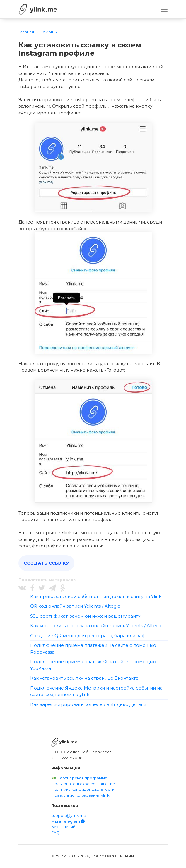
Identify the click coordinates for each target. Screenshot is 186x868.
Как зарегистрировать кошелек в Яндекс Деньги (88, 704)
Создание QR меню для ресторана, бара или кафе (89, 636)
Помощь (48, 32)
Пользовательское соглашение (83, 784)
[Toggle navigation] (164, 9)
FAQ (56, 833)
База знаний (63, 827)
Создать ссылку (46, 563)
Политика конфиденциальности (83, 789)
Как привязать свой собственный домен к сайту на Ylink (96, 596)
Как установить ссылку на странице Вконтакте (84, 678)
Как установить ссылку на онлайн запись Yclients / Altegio (96, 626)
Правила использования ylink (80, 795)
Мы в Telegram (68, 821)
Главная (26, 32)
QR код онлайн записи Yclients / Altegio (75, 606)
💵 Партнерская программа (79, 778)
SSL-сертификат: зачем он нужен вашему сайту (85, 616)
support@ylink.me (69, 815)
